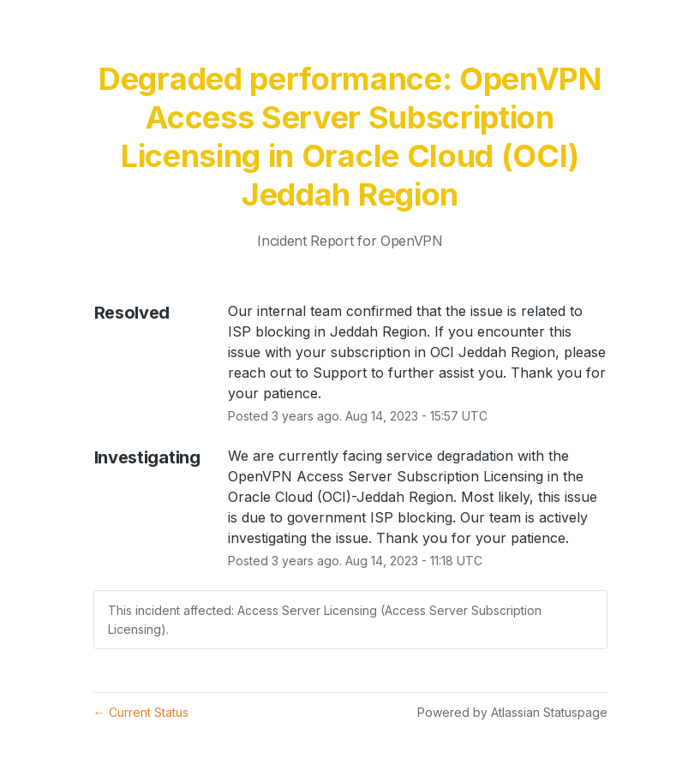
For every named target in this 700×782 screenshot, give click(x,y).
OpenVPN (412, 241)
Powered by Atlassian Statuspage (512, 712)
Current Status (141, 712)
